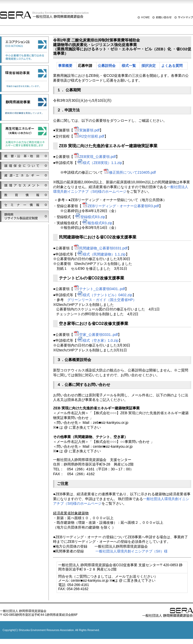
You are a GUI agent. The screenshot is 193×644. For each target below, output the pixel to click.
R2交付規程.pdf (89, 136)
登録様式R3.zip (90, 217)
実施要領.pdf (86, 130)
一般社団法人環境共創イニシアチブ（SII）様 (132, 551)
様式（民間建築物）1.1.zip (101, 254)
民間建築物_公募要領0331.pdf (100, 248)
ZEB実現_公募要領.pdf (94, 157)
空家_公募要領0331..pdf (95, 335)
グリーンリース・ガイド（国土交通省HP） (102, 300)
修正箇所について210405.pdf (129, 172)
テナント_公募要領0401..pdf (99, 289)
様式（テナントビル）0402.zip (104, 295)
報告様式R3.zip (97, 223)
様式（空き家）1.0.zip (98, 340)
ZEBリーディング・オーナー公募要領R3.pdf (120, 206)
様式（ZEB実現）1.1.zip (99, 163)
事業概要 (65, 66)
